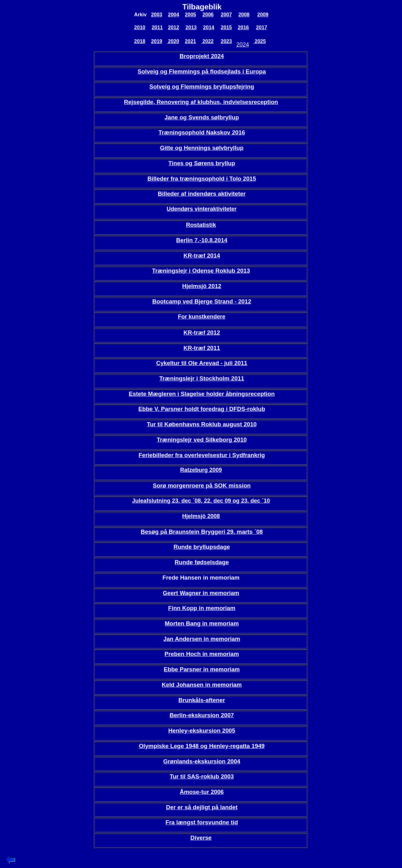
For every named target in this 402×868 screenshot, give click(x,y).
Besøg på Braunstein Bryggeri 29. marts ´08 (202, 532)
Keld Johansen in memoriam (202, 685)
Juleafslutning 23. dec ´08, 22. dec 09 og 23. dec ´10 (201, 501)
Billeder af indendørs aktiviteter (202, 194)
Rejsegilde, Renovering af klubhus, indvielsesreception (201, 102)
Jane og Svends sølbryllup (202, 117)
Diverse (201, 838)
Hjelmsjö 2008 (201, 516)
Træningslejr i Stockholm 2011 (202, 378)
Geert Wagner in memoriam (201, 593)
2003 (157, 15)
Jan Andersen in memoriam (202, 639)
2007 (226, 15)
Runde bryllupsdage (202, 547)
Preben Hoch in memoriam (202, 654)
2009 (263, 15)
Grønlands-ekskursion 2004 (202, 761)
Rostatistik (201, 225)
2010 (140, 27)
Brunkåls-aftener (202, 700)
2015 (226, 27)
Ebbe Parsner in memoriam (202, 669)
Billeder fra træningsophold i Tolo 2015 (202, 179)
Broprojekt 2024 (202, 56)
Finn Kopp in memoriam (202, 608)
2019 (157, 41)
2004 (174, 15)
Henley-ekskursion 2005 (202, 731)
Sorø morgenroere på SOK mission (202, 486)
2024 (243, 45)
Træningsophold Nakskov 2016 (202, 132)
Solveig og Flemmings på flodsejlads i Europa (202, 71)
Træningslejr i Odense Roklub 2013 (201, 271)
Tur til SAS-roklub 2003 (202, 776)
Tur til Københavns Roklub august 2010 (202, 424)
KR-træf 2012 (202, 333)
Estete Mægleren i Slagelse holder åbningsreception (202, 394)
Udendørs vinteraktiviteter (201, 209)
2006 (208, 15)
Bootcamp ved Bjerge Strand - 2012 (202, 301)
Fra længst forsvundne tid (202, 822)
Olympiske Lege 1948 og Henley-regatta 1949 (202, 746)
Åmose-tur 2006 (202, 792)
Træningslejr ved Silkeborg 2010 (202, 440)
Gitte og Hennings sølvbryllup (202, 148)
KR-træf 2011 (202, 348)
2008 (244, 15)
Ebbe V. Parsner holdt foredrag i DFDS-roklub (202, 409)
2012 (174, 27)
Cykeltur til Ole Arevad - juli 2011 (202, 363)
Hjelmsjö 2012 (202, 286)
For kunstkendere (201, 317)
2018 (140, 41)
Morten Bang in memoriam (202, 623)
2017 (262, 27)
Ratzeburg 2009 (201, 470)
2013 (191, 27)
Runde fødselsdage (202, 562)
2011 (157, 27)
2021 (191, 41)
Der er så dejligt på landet (202, 807)
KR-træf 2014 (202, 256)
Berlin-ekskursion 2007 (202, 715)
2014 (209, 27)
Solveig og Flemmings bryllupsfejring (202, 87)
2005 (191, 15)
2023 (226, 41)
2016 (243, 27)
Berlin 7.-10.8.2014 (202, 240)
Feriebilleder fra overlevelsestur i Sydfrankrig (202, 455)
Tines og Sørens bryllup (202, 163)
